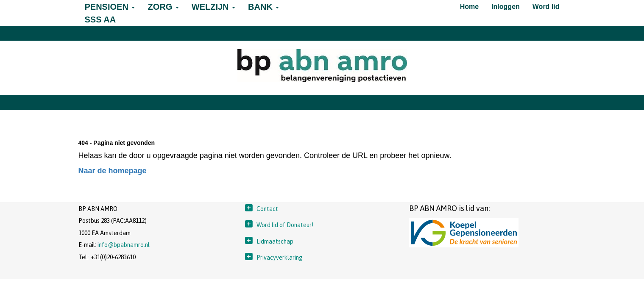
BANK (263, 7)
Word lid (546, 7)
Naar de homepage (113, 171)
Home (469, 7)
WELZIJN (213, 7)
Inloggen (506, 7)
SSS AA (100, 19)
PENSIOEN (110, 7)
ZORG (163, 7)
